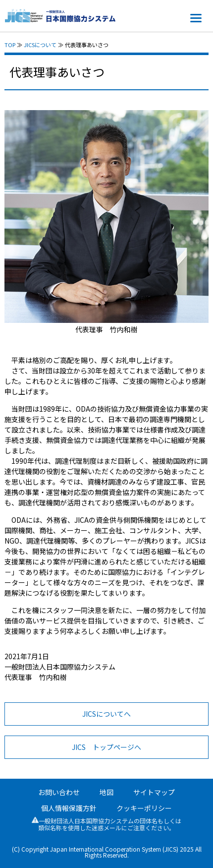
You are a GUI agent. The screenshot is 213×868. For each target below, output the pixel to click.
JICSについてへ (106, 714)
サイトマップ (154, 792)
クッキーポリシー (144, 808)
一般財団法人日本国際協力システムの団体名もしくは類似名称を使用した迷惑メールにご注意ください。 (106, 824)
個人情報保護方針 (69, 808)
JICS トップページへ (106, 747)
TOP (10, 45)
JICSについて (40, 45)
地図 (106, 792)
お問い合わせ (59, 792)
